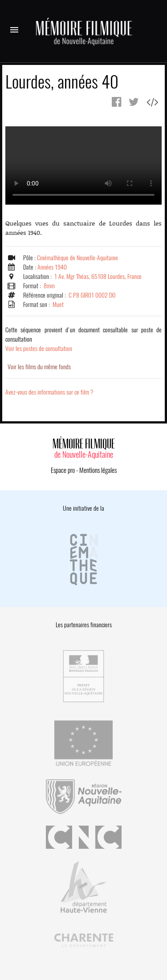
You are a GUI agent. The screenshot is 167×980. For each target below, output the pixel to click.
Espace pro (63, 470)
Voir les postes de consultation (83, 339)
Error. (83, 165)
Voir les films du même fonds (39, 367)
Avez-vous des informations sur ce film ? (49, 392)
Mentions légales (98, 470)
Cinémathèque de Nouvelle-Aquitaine (77, 258)
